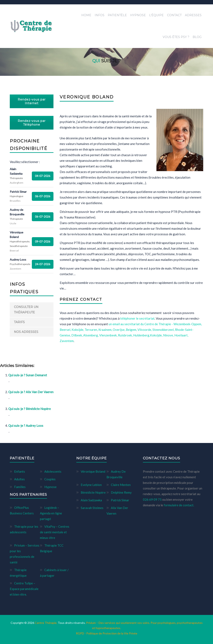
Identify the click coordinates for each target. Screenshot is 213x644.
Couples (50, 479)
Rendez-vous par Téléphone (32, 123)
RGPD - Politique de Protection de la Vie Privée (107, 633)
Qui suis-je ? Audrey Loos (26, 426)
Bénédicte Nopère (93, 492)
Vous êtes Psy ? (176, 37)
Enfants (20, 471)
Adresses (193, 15)
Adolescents (53, 471)
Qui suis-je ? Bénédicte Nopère (30, 409)
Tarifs (19, 322)
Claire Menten (121, 485)
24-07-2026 (43, 264)
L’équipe (156, 15)
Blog (197, 37)
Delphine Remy (121, 492)
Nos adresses (26, 332)
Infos (100, 15)
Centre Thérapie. (46, 623)
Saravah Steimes (92, 508)
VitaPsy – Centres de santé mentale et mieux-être (55, 532)
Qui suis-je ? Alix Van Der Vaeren (31, 392)
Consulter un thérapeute (26, 310)
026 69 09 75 (153, 499)
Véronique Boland (93, 471)
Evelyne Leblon (91, 485)
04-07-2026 (43, 176)
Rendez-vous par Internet (32, 101)
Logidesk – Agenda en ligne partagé (51, 513)
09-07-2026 (43, 242)
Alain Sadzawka (91, 500)
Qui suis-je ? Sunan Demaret (28, 375)
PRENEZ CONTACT (81, 299)
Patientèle (117, 15)
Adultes (19, 479)
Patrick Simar (120, 500)
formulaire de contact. (179, 505)
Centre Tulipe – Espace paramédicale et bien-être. (24, 589)
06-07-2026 (43, 196)
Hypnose (138, 15)
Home (86, 15)
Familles (20, 487)
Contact (174, 15)
